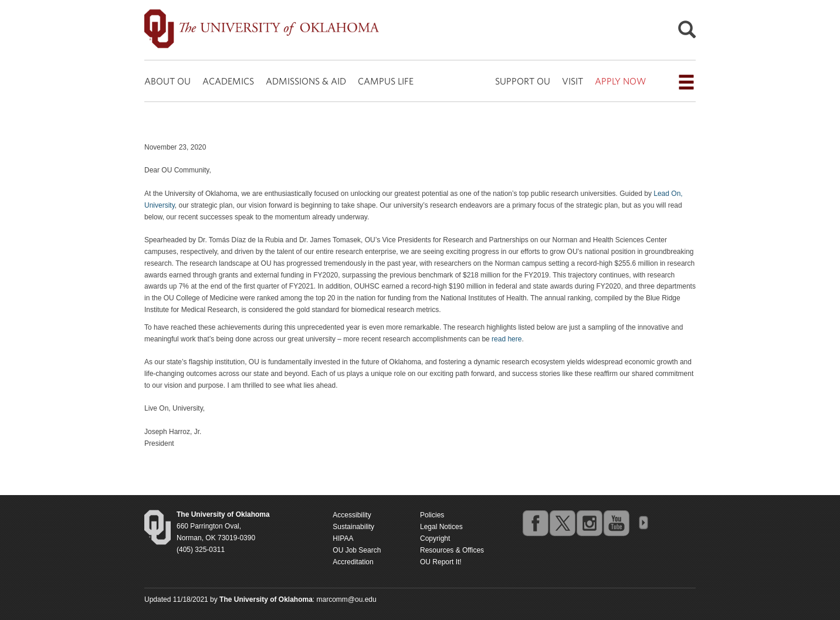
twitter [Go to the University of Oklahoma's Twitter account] (562, 523)
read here (507, 339)
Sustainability (353, 527)
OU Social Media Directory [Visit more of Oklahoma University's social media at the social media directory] (643, 523)
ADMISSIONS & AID (306, 81)
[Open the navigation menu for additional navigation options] (686, 82)
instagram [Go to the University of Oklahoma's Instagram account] (589, 523)
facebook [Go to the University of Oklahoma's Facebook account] (535, 523)
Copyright (435, 538)
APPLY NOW (620, 81)
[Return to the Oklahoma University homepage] (223, 514)
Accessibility (352, 515)
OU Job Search (357, 550)
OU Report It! (441, 562)
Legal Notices (441, 527)
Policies (432, 515)
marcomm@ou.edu (347, 599)
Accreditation (353, 562)
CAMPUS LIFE (386, 81)
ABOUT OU (167, 81)
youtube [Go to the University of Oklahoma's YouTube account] (616, 523)
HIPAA (343, 538)
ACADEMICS (228, 81)
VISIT (573, 81)
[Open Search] (687, 33)
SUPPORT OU (523, 81)
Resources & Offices (452, 550)
